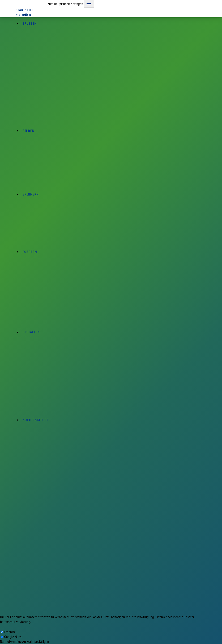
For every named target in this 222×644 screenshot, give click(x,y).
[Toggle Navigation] (89, 4)
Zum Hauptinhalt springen (65, 4)
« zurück (23, 15)
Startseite (25, 10)
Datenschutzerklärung (15, 622)
